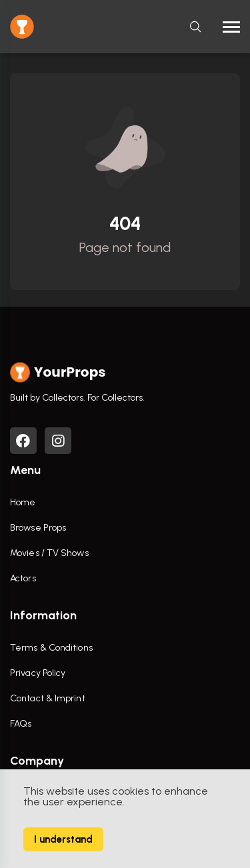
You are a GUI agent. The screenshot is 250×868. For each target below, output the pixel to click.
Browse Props (38, 528)
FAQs (21, 724)
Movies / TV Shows (49, 553)
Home (23, 502)
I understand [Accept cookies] (63, 839)
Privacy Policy (38, 673)
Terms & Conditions (51, 648)
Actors (23, 578)
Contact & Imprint (48, 698)
